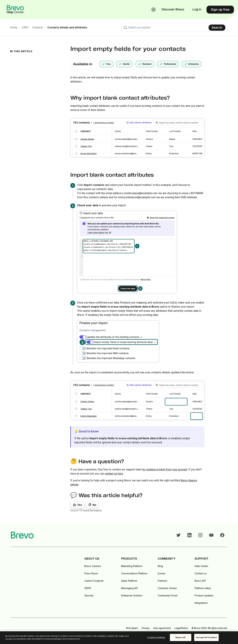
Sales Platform (129, 581)
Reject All (181, 637)
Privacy (146, 628)
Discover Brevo (173, 10)
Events (162, 573)
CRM (25, 27)
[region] (119, 638)
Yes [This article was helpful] (80, 505)
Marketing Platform (132, 566)
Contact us (201, 573)
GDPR (88, 588)
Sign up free (220, 10)
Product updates (204, 595)
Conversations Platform (134, 573)
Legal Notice (181, 628)
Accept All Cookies (206, 637)
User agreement (162, 628)
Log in (197, 10)
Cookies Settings (156, 637)
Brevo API (200, 581)
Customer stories (167, 588)
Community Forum (168, 595)
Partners (162, 581)
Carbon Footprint (94, 581)
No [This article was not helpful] (94, 505)
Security (89, 595)
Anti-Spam (132, 628)
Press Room (91, 573)
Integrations (201, 603)
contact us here (114, 474)
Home (14, 27)
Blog (160, 566)
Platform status (203, 588)
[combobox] (175, 28)
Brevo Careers (93, 566)
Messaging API (129, 588)
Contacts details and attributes (67, 27)
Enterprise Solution (132, 595)
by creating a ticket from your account (165, 469)
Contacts (38, 27)
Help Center (201, 566)
